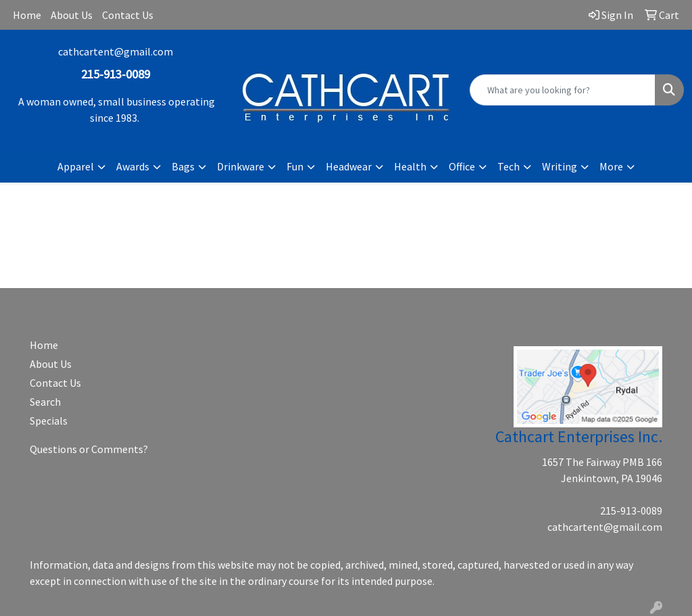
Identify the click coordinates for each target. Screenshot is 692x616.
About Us (72, 15)
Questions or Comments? (89, 449)
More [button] (611, 166)
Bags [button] (183, 166)
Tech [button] (509, 166)
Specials (49, 421)
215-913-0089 (631, 511)
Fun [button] (295, 166)
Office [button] (462, 166)
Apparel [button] (76, 166)
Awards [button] (133, 166)
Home (27, 15)
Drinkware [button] (241, 166)
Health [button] (410, 166)
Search (45, 402)
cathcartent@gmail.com (116, 51)
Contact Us (128, 15)
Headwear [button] (349, 166)
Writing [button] (560, 166)
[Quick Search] (563, 90)
